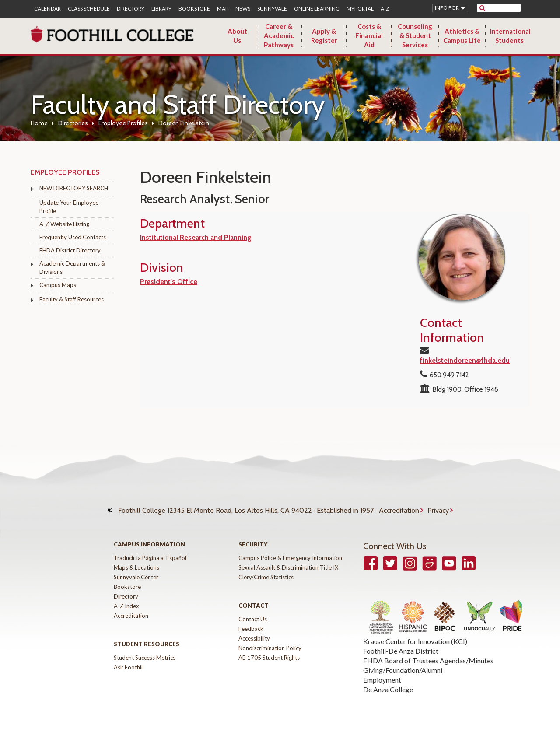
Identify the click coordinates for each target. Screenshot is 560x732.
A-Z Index (126, 599)
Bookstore (194, 9)
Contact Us (253, 613)
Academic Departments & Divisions (72, 268)
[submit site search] (482, 8)
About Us (237, 36)
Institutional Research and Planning (196, 237)
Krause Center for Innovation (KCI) (415, 635)
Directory (131, 9)
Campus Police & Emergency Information (290, 551)
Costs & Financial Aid (369, 35)
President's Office (169, 282)
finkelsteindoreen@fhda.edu (465, 360)
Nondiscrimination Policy (270, 641)
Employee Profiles (123, 123)
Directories (73, 123)
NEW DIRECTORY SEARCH (74, 188)
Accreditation (399, 507)
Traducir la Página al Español (150, 551)
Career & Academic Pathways (279, 35)
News (243, 9)
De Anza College (388, 683)
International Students (510, 36)
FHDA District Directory (70, 250)
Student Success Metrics (145, 651)
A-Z (385, 9)
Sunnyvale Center (136, 571)
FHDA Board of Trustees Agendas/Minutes (428, 654)
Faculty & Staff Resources (72, 299)
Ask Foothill (129, 661)
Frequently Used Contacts (73, 237)
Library (161, 9)
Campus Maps (58, 285)
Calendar (47, 9)
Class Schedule (89, 9)
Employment (382, 673)
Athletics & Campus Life (462, 36)
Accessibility (254, 632)
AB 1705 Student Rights (269, 651)
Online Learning (317, 9)
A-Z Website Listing (64, 224)
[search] (504, 8)
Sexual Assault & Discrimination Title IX (288, 561)
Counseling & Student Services (415, 35)
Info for (447, 8)
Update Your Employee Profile (69, 207)
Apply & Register (324, 36)
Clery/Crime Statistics (266, 571)
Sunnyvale (272, 9)
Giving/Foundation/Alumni (403, 664)
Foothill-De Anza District (401, 644)
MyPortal (360, 9)
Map (223, 9)
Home (39, 123)
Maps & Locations (136, 561)
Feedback (251, 622)
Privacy (438, 507)
